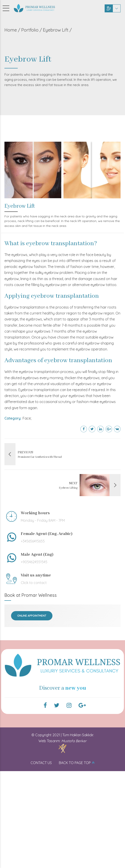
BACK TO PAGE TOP (75, 763)
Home (11, 30)
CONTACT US (41, 763)
